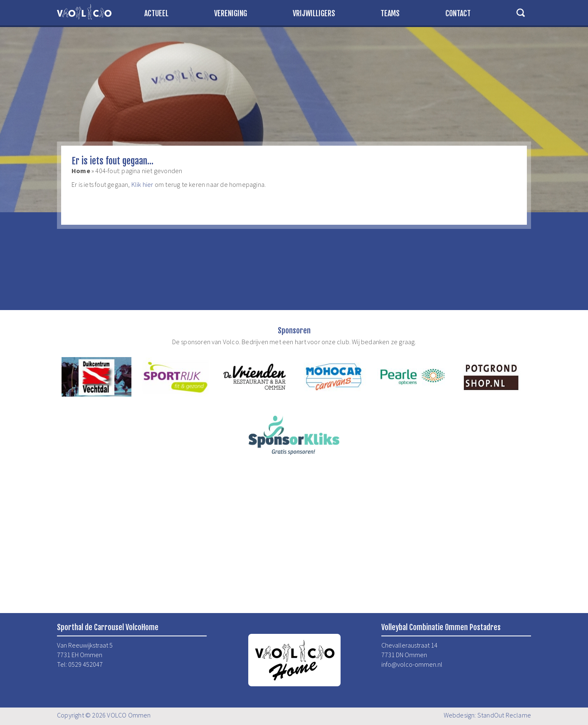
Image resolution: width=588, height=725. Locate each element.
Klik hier (142, 184)
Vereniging (231, 13)
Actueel (156, 13)
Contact (458, 13)
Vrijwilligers (314, 13)
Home (81, 171)
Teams (390, 13)
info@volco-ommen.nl (412, 664)
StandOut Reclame (504, 715)
